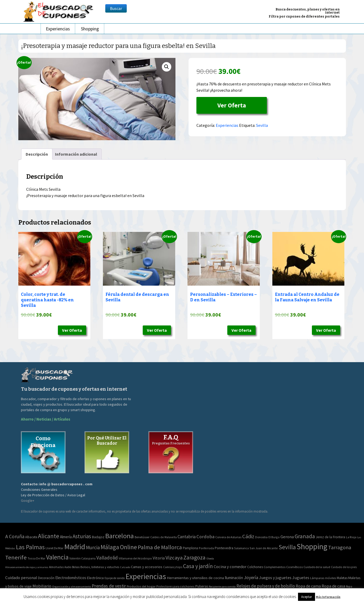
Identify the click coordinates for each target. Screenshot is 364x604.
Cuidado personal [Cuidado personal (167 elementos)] (21, 578)
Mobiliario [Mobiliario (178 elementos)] (42, 586)
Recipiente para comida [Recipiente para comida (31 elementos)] (222, 587)
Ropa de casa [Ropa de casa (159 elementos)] (333, 586)
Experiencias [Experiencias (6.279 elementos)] (146, 576)
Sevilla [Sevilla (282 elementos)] (287, 547)
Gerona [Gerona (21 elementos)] (287, 537)
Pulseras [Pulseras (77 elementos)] (202, 586)
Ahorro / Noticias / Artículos (46, 419)
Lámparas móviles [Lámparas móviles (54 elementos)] (323, 578)
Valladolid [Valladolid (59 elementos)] (107, 558)
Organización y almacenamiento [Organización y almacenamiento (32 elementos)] (71, 586)
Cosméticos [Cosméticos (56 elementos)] (294, 567)
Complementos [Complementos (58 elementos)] (275, 567)
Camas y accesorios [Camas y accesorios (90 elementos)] (147, 567)
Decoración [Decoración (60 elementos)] (46, 578)
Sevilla (262, 125)
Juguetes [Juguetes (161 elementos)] (301, 578)
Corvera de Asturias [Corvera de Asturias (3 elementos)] (228, 537)
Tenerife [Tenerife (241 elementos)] (16, 557)
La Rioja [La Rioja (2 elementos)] (351, 537)
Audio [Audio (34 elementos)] (68, 567)
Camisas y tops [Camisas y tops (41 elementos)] (173, 567)
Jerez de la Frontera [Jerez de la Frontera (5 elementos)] (330, 537)
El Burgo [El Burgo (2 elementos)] (274, 537)
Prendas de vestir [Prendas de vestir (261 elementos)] (109, 586)
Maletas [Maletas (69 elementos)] (342, 578)
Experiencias (58, 29)
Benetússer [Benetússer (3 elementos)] (142, 537)
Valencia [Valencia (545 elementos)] (57, 557)
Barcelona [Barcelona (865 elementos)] (120, 536)
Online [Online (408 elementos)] (128, 547)
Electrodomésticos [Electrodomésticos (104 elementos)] (71, 578)
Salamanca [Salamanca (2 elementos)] (241, 548)
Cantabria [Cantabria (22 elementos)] (187, 537)
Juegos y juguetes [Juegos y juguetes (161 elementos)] (275, 578)
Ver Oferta (232, 105)
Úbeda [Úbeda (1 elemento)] (210, 559)
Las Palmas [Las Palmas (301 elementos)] (30, 547)
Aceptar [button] (307, 597)
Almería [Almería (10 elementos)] (66, 537)
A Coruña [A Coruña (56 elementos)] (15, 536)
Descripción (37, 154)
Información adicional (76, 154)
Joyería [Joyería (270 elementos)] (251, 577)
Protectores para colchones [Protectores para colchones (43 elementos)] (175, 586)
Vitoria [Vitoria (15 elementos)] (159, 558)
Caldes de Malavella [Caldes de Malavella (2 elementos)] (164, 537)
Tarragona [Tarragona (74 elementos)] (340, 547)
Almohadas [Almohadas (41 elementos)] (56, 567)
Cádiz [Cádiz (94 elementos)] (248, 536)
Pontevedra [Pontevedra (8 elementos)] (224, 548)
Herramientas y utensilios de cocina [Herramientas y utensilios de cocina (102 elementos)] (195, 578)
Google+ (28, 500)
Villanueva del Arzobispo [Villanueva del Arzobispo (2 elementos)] (135, 558)
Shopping (90, 29)
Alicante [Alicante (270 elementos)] (49, 536)
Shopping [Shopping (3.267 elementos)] (312, 546)
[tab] (37, 154)
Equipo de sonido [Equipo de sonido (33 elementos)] (115, 578)
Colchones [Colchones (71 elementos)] (255, 567)
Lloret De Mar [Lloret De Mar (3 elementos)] (54, 548)
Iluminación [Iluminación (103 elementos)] (234, 578)
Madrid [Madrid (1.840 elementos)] (75, 547)
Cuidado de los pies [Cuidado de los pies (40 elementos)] (344, 567)
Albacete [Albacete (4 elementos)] (31, 537)
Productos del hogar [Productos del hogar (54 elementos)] (141, 586)
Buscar (116, 8)
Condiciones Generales (39, 489)
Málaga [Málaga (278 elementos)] (110, 547)
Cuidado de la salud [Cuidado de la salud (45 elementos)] (317, 567)
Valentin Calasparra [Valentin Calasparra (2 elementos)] (82, 558)
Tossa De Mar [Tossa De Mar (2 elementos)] (36, 558)
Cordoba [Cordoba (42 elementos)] (205, 537)
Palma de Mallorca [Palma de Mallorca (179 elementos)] (160, 547)
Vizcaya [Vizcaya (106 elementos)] (174, 558)
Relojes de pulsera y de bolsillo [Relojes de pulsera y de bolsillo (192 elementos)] (266, 586)
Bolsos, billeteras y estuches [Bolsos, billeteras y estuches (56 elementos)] (100, 567)
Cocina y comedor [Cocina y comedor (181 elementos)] (230, 567)
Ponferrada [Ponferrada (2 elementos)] (206, 548)
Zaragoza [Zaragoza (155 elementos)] (194, 557)
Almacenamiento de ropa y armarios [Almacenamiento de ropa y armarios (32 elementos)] (27, 567)
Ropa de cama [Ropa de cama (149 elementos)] (308, 586)
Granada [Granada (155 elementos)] (305, 536)
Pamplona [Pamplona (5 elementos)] (190, 548)
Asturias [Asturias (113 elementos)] (82, 536)
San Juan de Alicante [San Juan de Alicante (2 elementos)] (264, 548)
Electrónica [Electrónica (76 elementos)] (95, 578)
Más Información (328, 597)
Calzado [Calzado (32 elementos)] (125, 567)
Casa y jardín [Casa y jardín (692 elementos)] (198, 566)
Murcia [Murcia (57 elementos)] (93, 547)
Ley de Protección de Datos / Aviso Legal (53, 495)
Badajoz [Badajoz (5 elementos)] (98, 537)
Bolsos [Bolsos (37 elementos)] (76, 567)
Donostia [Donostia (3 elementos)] (261, 537)
